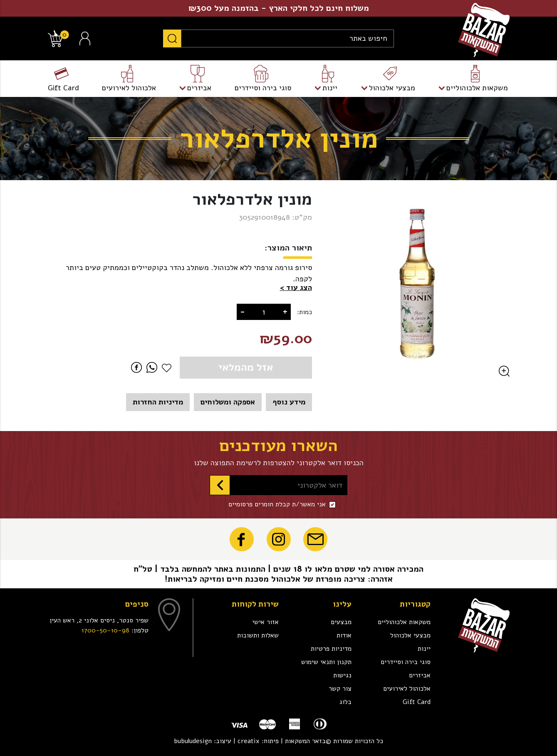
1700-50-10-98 (105, 630)
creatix (249, 741)
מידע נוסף (289, 402)
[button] (296, 288)
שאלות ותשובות (258, 635)
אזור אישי (265, 622)
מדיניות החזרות (158, 402)
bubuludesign (193, 741)
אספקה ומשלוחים (228, 402)
